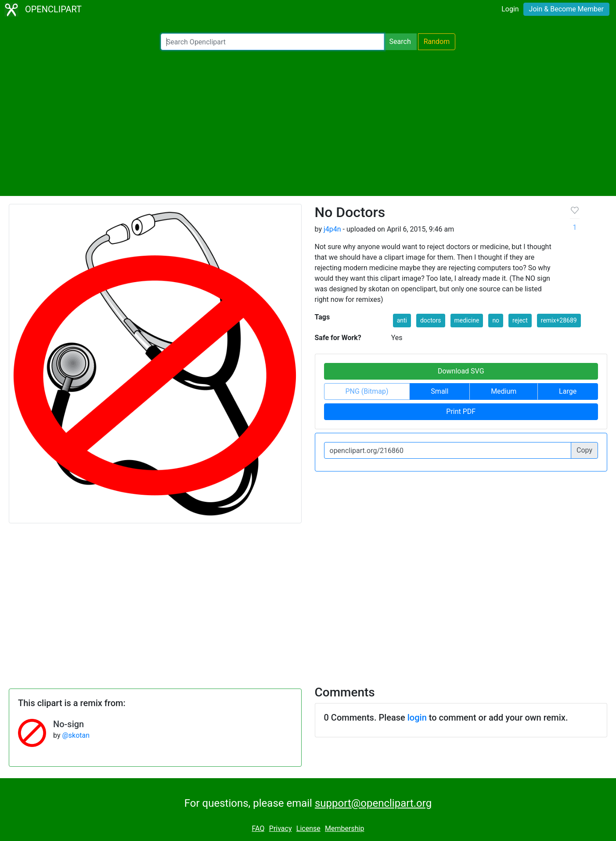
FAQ (258, 828)
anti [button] (402, 320)
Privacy (281, 828)
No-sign (68, 724)
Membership (344, 828)
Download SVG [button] (461, 371)
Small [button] (439, 391)
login (417, 718)
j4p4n (332, 229)
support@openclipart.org (373, 803)
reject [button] (520, 320)
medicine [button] (467, 320)
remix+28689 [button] (559, 320)
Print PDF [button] (461, 411)
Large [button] (568, 391)
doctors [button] (431, 320)
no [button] (496, 320)
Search (400, 42)
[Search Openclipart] (272, 42)
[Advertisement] (308, 123)
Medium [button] (504, 391)
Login (510, 9)
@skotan (76, 735)
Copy (584, 450)
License (308, 828)
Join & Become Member (566, 9)
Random (437, 42)
